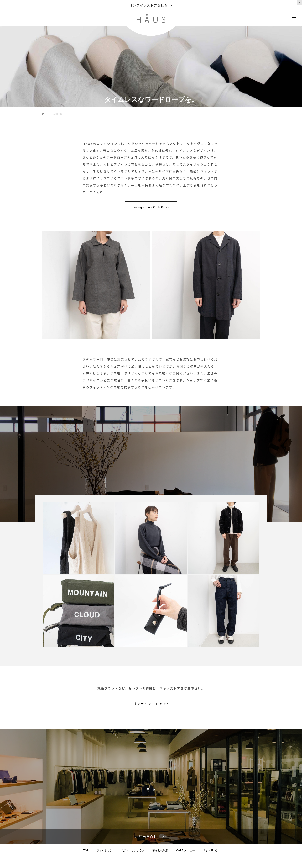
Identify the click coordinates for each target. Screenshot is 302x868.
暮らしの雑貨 (160, 850)
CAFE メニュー (186, 850)
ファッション (105, 850)
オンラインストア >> (151, 704)
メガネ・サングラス (133, 850)
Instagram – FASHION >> (151, 207)
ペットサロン (211, 850)
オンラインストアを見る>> (151, 5)
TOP (86, 850)
